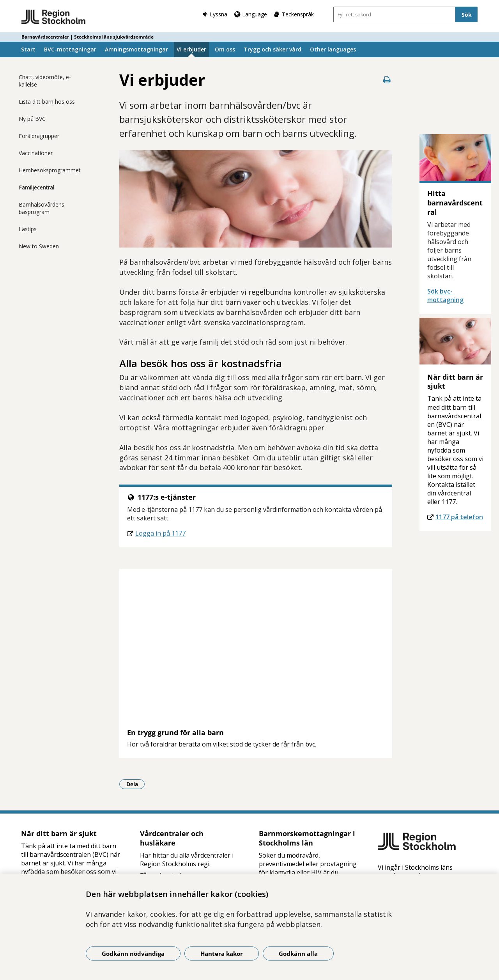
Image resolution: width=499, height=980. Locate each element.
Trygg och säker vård (273, 49)
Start (28, 49)
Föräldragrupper (39, 136)
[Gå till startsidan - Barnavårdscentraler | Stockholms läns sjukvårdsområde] (54, 17)
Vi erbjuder (191, 49)
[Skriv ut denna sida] (387, 80)
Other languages (333, 49)
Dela (136, 784)
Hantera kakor (222, 953)
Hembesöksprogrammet (50, 170)
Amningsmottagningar (136, 49)
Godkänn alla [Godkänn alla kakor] (298, 953)
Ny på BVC (32, 119)
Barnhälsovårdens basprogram (42, 208)
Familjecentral (36, 187)
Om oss (225, 49)
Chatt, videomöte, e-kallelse (45, 81)
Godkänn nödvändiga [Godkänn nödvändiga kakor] (133, 953)
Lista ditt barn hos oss (47, 102)
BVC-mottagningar (70, 49)
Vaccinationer (36, 153)
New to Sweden (39, 246)
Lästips (28, 229)
